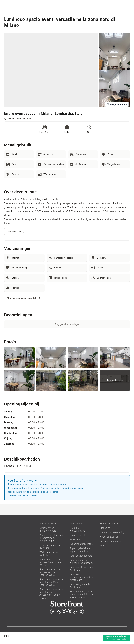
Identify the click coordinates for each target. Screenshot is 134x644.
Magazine (105, 528)
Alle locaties (76, 523)
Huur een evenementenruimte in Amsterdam (82, 577)
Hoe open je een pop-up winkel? (51, 546)
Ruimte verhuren (109, 523)
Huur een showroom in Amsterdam (82, 569)
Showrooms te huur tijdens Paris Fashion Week (51, 562)
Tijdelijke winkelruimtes (77, 529)
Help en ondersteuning (112, 532)
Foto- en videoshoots (81, 556)
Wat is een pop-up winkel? (49, 554)
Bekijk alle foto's (117, 104)
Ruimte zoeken (48, 523)
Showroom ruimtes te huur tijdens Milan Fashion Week (51, 582)
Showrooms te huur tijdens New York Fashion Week (50, 572)
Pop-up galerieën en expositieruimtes (80, 550)
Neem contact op (109, 537)
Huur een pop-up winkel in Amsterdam (81, 561)
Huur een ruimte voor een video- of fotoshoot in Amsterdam (82, 594)
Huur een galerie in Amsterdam (80, 586)
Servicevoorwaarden (111, 541)
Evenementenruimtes (81, 544)
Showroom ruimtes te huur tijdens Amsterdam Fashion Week (51, 593)
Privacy (104, 546)
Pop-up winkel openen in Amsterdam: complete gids (51, 538)
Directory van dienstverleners (48, 529)
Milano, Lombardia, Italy (19, 119)
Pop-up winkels (78, 535)
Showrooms (76, 540)
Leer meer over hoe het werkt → (24, 496)
